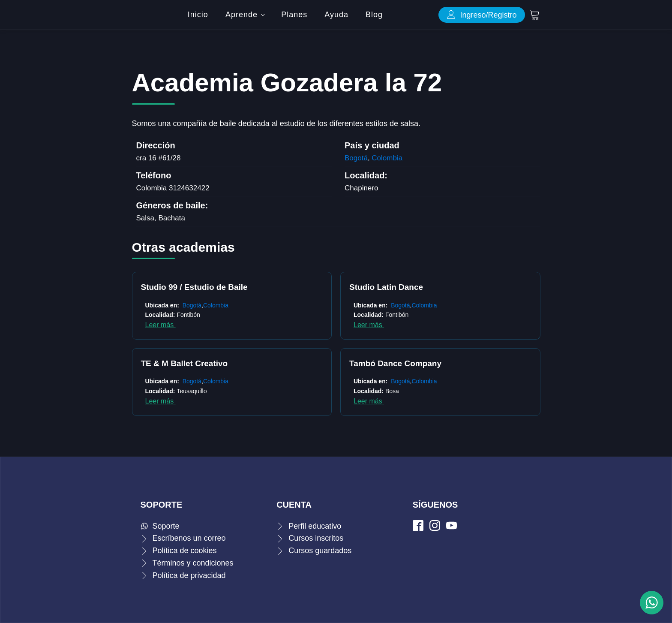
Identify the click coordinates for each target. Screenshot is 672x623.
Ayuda (336, 15)
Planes (294, 15)
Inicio (198, 15)
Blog (374, 15)
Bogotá (356, 158)
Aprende (241, 15)
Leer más (160, 325)
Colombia (387, 158)
